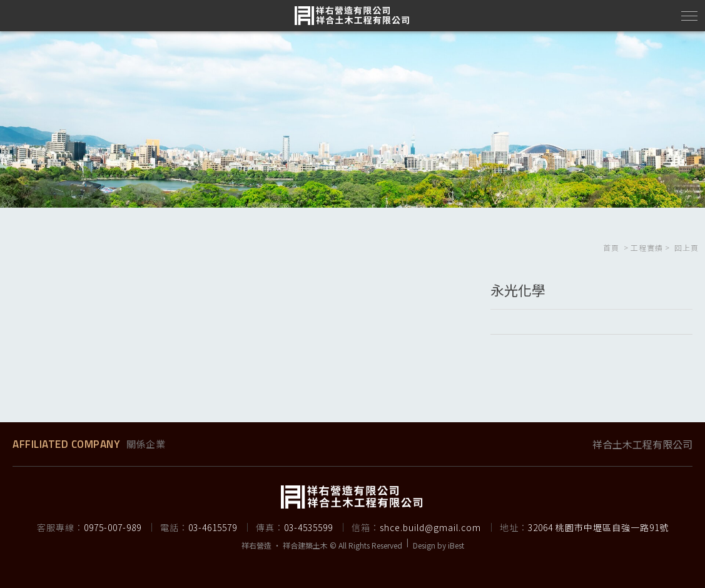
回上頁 (687, 247)
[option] (352, 119)
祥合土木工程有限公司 (642, 444)
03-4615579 (213, 527)
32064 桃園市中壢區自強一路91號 (598, 527)
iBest (456, 545)
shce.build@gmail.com (430, 527)
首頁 (611, 247)
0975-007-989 (113, 527)
